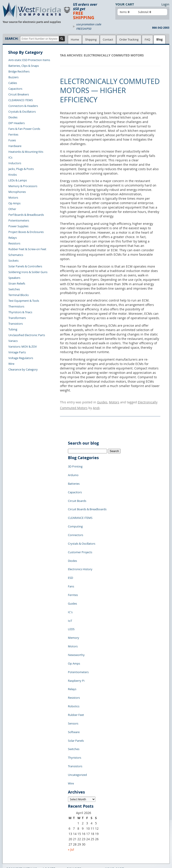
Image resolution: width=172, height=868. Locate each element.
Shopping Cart (52, 804)
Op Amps (14, 203)
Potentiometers (19, 220)
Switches (14, 289)
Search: (12, 38)
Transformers (17, 318)
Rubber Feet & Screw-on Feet (27, 249)
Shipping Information (20, 824)
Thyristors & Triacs (20, 312)
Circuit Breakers (19, 94)
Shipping (91, 39)
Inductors (15, 163)
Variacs (13, 341)
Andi (96, 406)
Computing (75, 509)
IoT (70, 582)
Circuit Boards (77, 489)
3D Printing (75, 463)
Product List (51, 809)
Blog (159, 39)
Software (74, 668)
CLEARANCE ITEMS (21, 100)
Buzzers (13, 77)
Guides (102, 401)
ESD (70, 549)
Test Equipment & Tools (24, 301)
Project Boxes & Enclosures (26, 232)
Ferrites (13, 134)
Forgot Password (17, 839)
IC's (70, 575)
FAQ (147, 39)
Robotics (74, 648)
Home (75, 39)
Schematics (16, 255)
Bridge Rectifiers (19, 71)
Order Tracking (129, 39)
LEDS (71, 589)
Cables (13, 83)
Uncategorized (77, 701)
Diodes (13, 117)
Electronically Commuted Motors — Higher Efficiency (110, 90)
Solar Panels (76, 674)
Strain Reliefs (17, 283)
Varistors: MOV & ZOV (23, 346)
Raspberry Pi (76, 628)
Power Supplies (18, 226)
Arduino (73, 469)
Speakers (14, 278)
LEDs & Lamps (18, 180)
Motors (13, 197)
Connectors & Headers (23, 106)
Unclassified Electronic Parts (27, 335)
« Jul (71, 772)
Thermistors (16, 306)
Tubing (13, 329)
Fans (71, 555)
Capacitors (15, 89)
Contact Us (13, 814)
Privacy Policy (76, 804)
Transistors (16, 324)
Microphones (17, 192)
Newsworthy (76, 608)
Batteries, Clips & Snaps (24, 66)
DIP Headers (17, 123)
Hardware (15, 146)
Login (165, 4)
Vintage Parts (17, 352)
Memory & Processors (23, 186)
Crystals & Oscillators (22, 112)
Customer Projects (80, 529)
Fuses (12, 140)
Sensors (73, 661)
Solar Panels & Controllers (25, 266)
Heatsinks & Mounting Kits (26, 152)
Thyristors (75, 688)
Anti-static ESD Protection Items (29, 60)
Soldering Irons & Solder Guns (28, 272)
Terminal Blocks (19, 295)
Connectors (76, 516)
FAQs (46, 814)
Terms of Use (75, 809)
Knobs (13, 175)
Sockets (13, 261)
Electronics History (80, 542)
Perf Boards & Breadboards (26, 215)
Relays (13, 238)
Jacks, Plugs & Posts (21, 169)
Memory (74, 595)
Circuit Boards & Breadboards (87, 496)
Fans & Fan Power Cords (24, 129)
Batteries (74, 476)
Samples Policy (77, 799)
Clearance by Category (23, 369)
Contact (108, 39)
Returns (11, 819)
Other (12, 209)
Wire (11, 364)
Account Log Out (17, 834)
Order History (15, 829)
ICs (10, 157)
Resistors (14, 243)
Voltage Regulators (21, 358)
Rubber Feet (76, 655)
